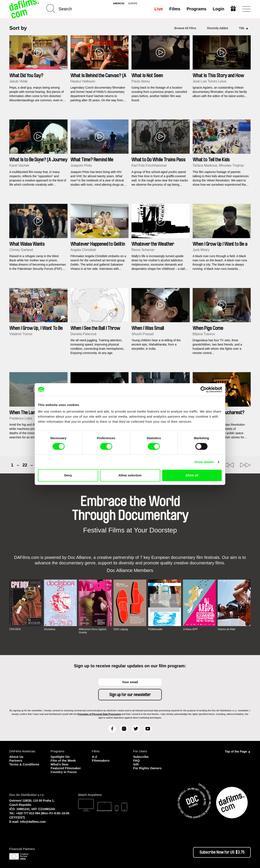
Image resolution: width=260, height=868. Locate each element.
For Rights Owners (147, 768)
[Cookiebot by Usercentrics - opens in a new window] (204, 389)
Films (175, 9)
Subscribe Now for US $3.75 (222, 852)
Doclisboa (50, 629)
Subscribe (141, 757)
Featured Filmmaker (66, 768)
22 (25, 465)
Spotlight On (60, 757)
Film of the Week (63, 760)
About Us (16, 757)
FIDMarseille (155, 629)
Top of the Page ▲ (238, 751)
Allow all (192, 475)
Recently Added (217, 28)
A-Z (95, 757)
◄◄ (228, 465)
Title (242, 28)
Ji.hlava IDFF (190, 629)
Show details (204, 462)
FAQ (136, 760)
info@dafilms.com (33, 822)
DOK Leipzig (121, 629)
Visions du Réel (226, 629)
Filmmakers (101, 760)
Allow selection (130, 475)
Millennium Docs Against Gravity (93, 631)
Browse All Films (185, 28)
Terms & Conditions (24, 764)
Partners (16, 760)
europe (133, 4)
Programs (196, 9)
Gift (136, 764)
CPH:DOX (15, 629)
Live (159, 9)
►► (245, 465)
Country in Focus (64, 772)
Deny (68, 475)
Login (219, 9)
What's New (59, 764)
